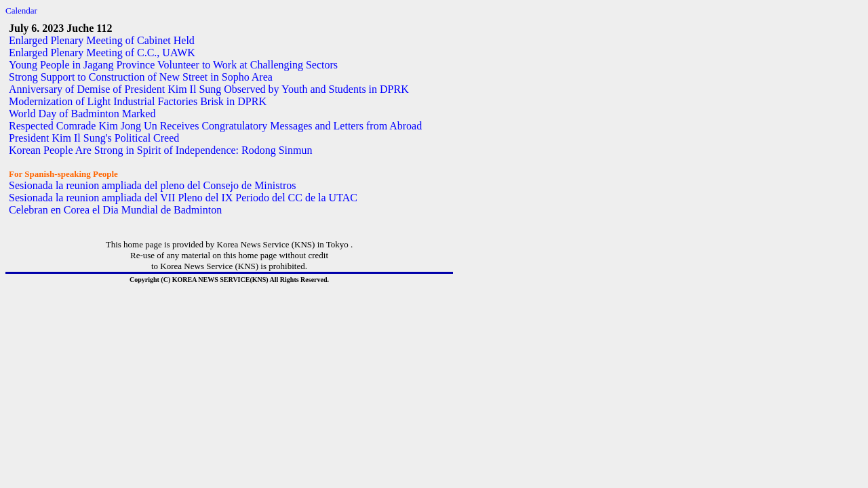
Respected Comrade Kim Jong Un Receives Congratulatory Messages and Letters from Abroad (215, 126)
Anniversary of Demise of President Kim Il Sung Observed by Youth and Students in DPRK (209, 89)
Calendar (21, 11)
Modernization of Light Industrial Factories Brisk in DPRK (138, 101)
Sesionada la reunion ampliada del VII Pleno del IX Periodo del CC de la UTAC (183, 198)
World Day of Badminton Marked (82, 114)
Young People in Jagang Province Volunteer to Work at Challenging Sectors (173, 65)
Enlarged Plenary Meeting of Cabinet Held (102, 40)
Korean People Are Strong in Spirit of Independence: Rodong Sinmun (160, 150)
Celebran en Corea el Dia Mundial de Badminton (115, 210)
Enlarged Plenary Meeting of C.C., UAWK (102, 53)
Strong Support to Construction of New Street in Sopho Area (141, 77)
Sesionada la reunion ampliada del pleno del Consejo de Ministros (152, 185)
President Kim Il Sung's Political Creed (94, 138)
